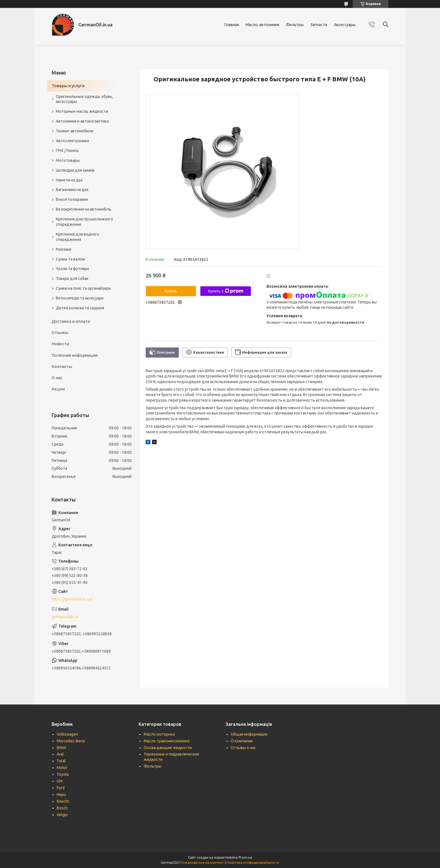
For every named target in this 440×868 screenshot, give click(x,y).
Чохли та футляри (72, 269)
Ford (61, 788)
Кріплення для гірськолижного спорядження (84, 222)
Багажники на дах (72, 190)
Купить (171, 291)
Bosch (62, 808)
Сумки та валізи (70, 259)
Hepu (61, 795)
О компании (242, 741)
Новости (60, 344)
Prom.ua (245, 857)
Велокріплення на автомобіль (84, 209)
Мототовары (68, 160)
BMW (61, 748)
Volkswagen (67, 734)
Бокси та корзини (72, 199)
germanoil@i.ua (65, 617)
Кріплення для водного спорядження (78, 237)
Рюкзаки (64, 249)
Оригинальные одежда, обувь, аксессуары (84, 99)
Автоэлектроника (72, 141)
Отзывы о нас (243, 748)
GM (60, 781)
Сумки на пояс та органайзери (83, 288)
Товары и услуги (68, 86)
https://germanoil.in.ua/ (72, 599)
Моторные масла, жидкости (82, 111)
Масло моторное (159, 734)
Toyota (63, 774)
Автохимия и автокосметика (82, 121)
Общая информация (249, 734)
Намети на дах (69, 180)
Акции (58, 389)
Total (61, 761)
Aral (60, 754)
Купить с (225, 291)
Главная (232, 25)
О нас (57, 378)
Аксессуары (345, 25)
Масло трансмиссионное (167, 741)
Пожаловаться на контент (202, 863)
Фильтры (295, 25)
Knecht (63, 801)
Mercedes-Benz (71, 741)
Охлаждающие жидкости (168, 748)
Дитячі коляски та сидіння (80, 308)
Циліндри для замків (75, 170)
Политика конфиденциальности (253, 863)
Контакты (62, 366)
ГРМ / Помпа (67, 151)
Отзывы (60, 332)
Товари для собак (72, 278)
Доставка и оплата (71, 321)
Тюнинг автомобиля (75, 131)
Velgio (62, 815)
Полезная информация (75, 355)
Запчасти (319, 25)
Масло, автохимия (262, 25)
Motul (62, 768)
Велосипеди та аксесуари (80, 298)
